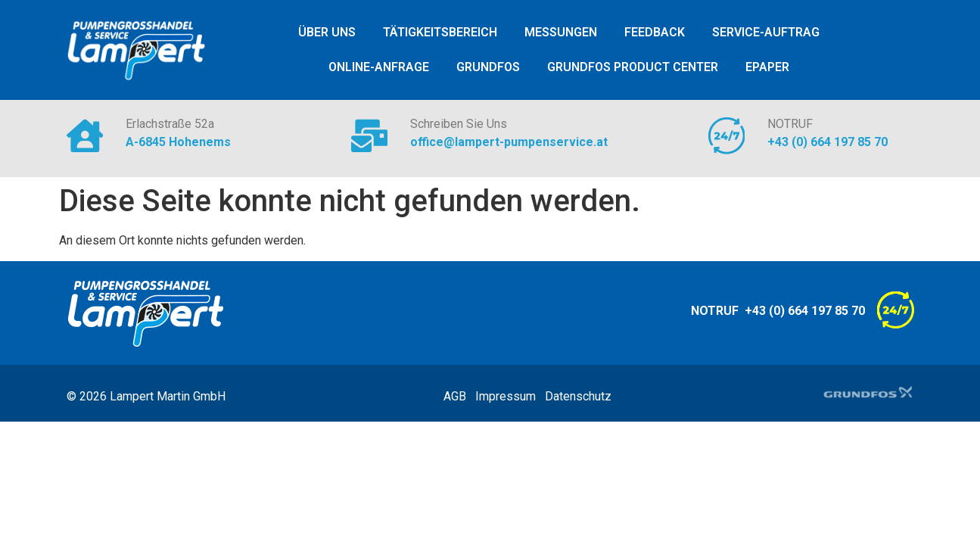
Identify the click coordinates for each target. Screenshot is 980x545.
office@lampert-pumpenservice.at (510, 142)
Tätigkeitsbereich (440, 32)
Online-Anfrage (379, 67)
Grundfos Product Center (633, 67)
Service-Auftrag (766, 32)
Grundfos (488, 67)
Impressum (510, 396)
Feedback (655, 32)
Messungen (561, 32)
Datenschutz (578, 396)
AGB (459, 396)
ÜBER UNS (327, 32)
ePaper (767, 67)
